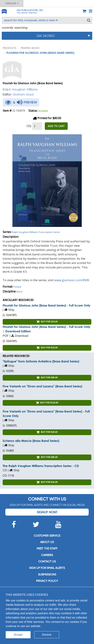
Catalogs (12, 3)
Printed (17, 287)
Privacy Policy (47, 581)
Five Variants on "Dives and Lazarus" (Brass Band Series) (42, 386)
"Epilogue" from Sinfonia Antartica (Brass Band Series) (41, 361)
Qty (29, 126)
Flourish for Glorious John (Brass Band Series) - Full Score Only (47, 305)
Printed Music (30, 48)
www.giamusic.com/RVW (72, 280)
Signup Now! (47, 512)
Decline (47, 635)
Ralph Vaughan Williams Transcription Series (36, 232)
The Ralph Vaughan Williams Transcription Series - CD (41, 466)
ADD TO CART (56, 126)
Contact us (47, 561)
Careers (47, 555)
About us (47, 542)
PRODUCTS (10, 48)
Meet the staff (47, 548)
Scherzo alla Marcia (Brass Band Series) (31, 441)
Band (19, 292)
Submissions (47, 574)
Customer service (47, 536)
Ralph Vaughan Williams (20, 89)
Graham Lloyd (23, 94)
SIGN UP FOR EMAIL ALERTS (47, 568)
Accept (18, 635)
